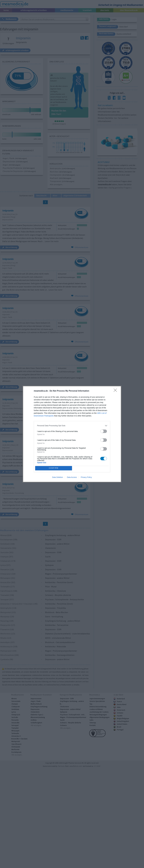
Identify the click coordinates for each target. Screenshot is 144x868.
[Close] (116, 391)
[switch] (104, 431)
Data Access (72, 477)
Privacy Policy (86, 477)
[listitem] (72, 426)
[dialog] (72, 434)
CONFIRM (54, 468)
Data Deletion (58, 477)
